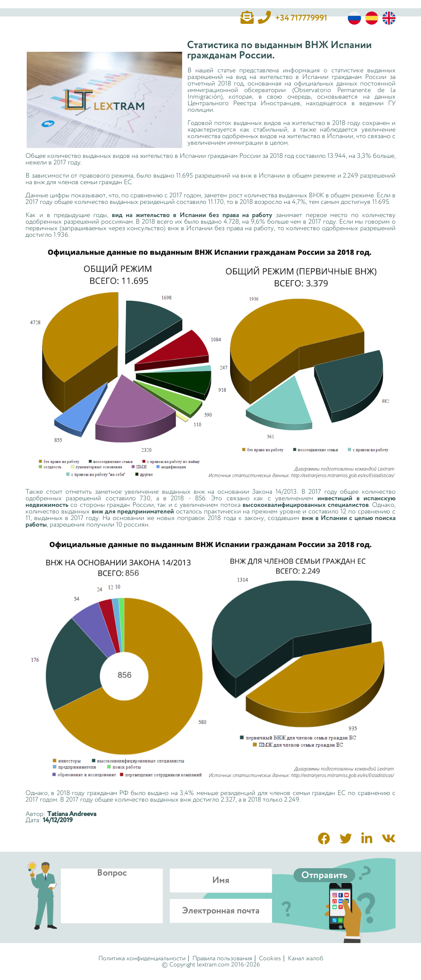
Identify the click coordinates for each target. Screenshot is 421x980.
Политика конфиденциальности (142, 958)
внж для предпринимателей (133, 512)
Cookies (270, 958)
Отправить (324, 875)
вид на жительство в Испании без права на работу (192, 215)
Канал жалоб (305, 958)
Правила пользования (222, 958)
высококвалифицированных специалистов (305, 505)
